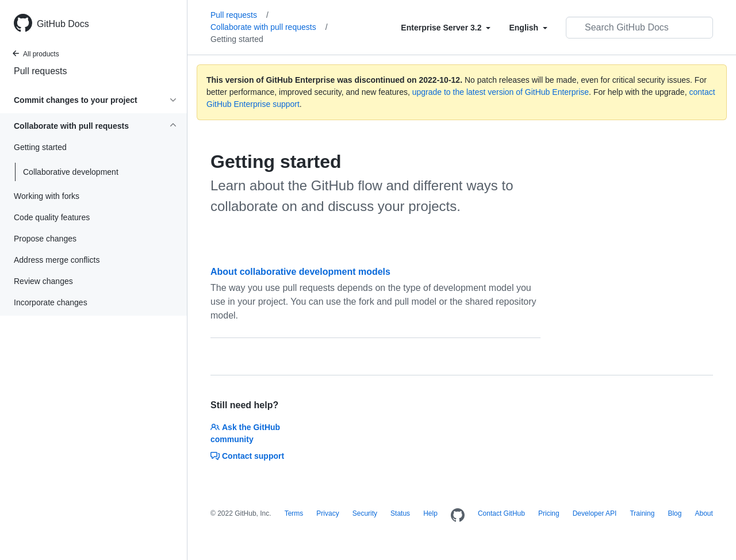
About (704, 513)
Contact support (247, 456)
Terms (294, 513)
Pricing (549, 513)
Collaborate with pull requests (269, 27)
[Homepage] (458, 516)
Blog (674, 513)
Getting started (237, 39)
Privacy (327, 513)
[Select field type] (446, 28)
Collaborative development (71, 172)
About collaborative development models (300, 272)
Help (430, 513)
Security (365, 513)
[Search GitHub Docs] (639, 28)
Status (400, 513)
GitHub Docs (63, 24)
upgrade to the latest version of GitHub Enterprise (501, 92)
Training (642, 513)
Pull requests (41, 71)
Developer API (595, 513)
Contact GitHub (501, 513)
